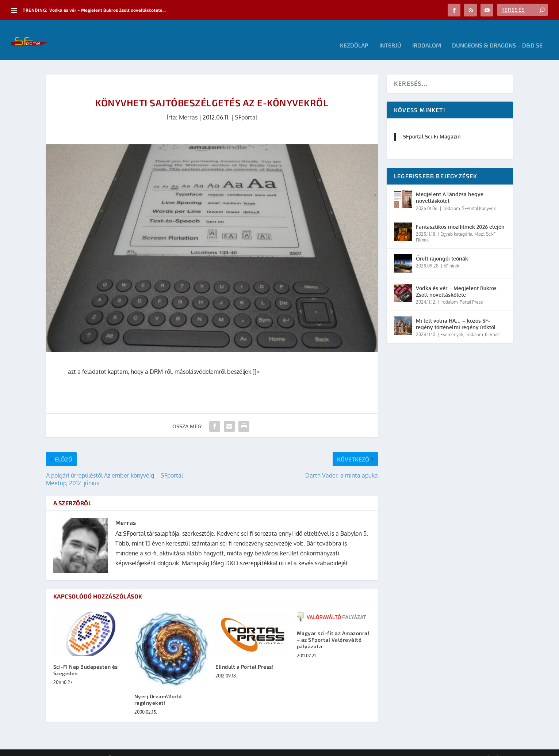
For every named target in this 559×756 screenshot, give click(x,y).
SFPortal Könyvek (479, 197)
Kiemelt (492, 324)
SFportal (246, 107)
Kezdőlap (354, 35)
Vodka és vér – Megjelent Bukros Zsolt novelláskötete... (108, 10)
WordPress (150, 748)
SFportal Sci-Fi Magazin (432, 126)
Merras (188, 107)
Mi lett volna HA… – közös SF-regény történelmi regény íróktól (456, 313)
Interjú (390, 35)
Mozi (479, 223)
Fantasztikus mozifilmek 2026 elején (460, 216)
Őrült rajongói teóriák (442, 248)
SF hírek (451, 255)
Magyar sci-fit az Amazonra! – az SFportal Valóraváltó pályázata (333, 629)
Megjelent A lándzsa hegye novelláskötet (450, 187)
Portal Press (471, 291)
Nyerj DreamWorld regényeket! (158, 689)
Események (452, 324)
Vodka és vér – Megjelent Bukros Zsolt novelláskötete (456, 280)
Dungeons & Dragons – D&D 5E (497, 35)
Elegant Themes (86, 748)
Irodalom (427, 35)
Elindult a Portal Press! (244, 656)
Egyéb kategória (456, 223)
